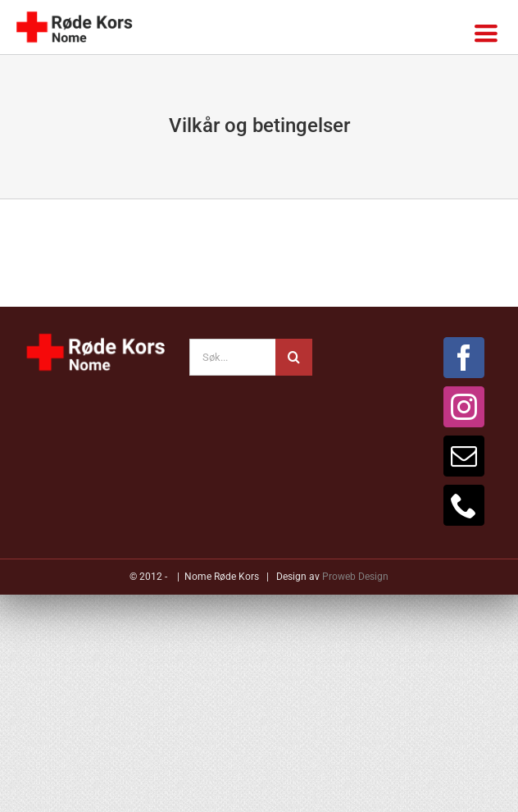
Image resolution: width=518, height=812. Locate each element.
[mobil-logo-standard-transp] (74, 13)
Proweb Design (355, 577)
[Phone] (464, 505)
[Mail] (464, 456)
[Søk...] (233, 357)
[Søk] (294, 357)
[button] (259, 656)
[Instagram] (464, 407)
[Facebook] (464, 358)
